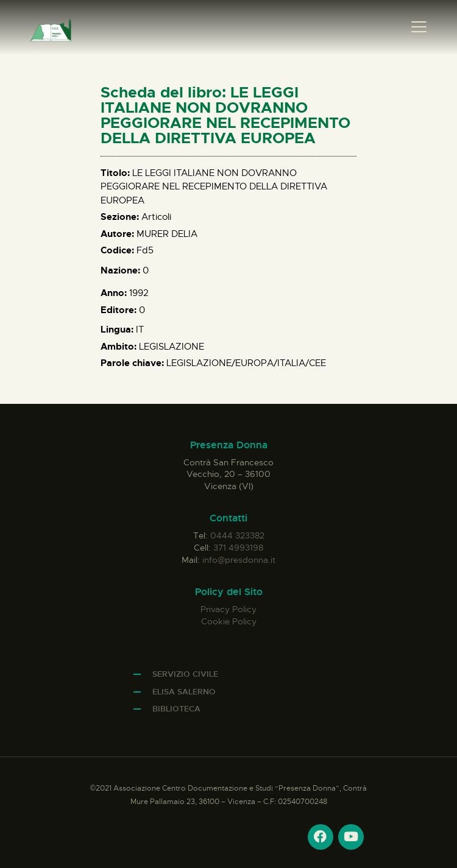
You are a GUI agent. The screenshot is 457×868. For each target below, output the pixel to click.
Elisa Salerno (184, 692)
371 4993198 (238, 548)
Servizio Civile (185, 674)
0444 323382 (237, 535)
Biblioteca (176, 709)
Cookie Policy (229, 621)
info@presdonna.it (239, 560)
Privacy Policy (228, 609)
